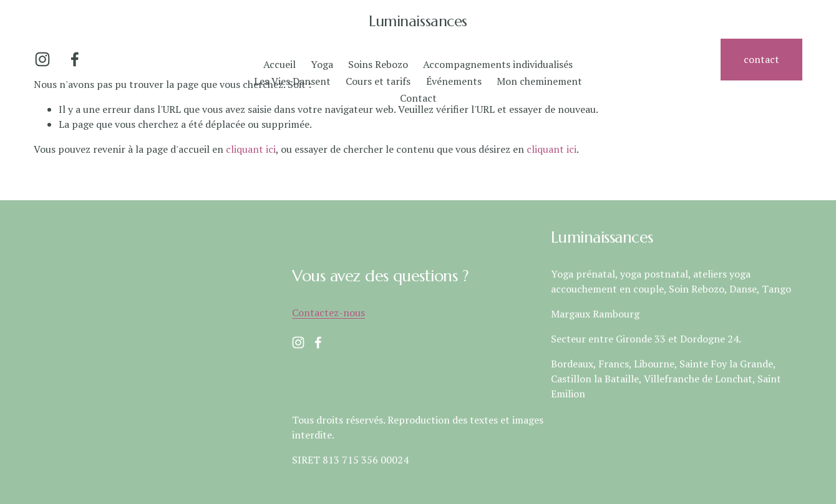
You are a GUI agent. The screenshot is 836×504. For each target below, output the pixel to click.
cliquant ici (251, 149)
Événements (454, 81)
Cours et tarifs (378, 81)
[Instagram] (42, 59)
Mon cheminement (539, 81)
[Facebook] (75, 59)
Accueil (279, 64)
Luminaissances (418, 21)
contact (761, 59)
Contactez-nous (328, 313)
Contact (418, 98)
